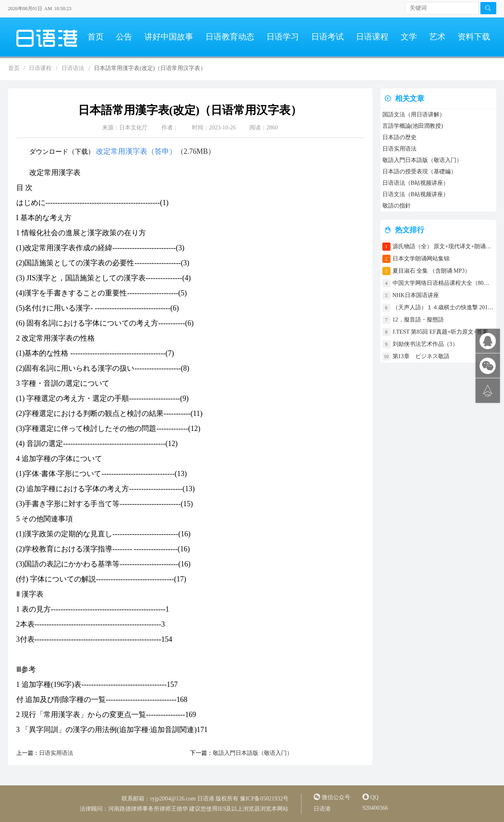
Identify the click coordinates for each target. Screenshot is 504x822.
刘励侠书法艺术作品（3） (425, 344)
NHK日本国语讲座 (416, 295)
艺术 (437, 37)
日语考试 (327, 37)
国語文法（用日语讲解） (414, 115)
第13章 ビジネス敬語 (421, 356)
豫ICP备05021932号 (264, 799)
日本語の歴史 (399, 137)
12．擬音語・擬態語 (421, 320)
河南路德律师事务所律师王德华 (148, 809)
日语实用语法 (56, 753)
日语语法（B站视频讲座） (416, 183)
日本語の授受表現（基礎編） (419, 172)
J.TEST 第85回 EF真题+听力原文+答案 (440, 332)
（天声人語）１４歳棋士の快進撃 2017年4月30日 (443, 307)
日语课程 (372, 37)
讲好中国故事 (169, 37)
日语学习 (283, 37)
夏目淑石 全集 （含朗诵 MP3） (432, 271)
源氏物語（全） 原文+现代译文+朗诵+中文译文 (443, 246)
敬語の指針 (397, 206)
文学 (409, 37)
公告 (124, 37)
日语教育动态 (230, 37)
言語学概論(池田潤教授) (413, 126)
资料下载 (474, 37)
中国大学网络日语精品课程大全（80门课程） (443, 283)
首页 (96, 37)
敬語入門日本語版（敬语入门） (253, 753)
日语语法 (73, 68)
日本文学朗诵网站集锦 (421, 259)
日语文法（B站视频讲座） (416, 194)
